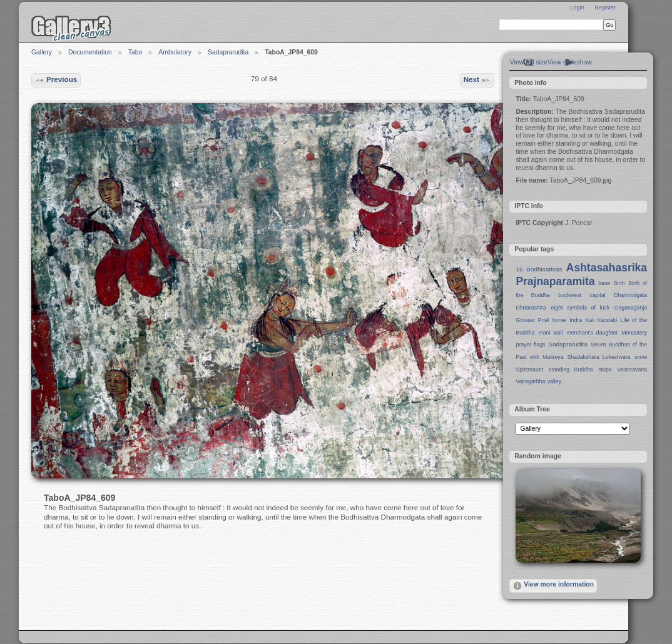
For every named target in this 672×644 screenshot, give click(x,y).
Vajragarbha (530, 381)
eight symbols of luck (580, 308)
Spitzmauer (529, 370)
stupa (605, 370)
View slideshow (570, 62)
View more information (553, 586)
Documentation (90, 52)
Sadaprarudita (228, 52)
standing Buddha (571, 370)
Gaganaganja (631, 308)
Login (577, 8)
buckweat (570, 295)
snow (641, 357)
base (604, 283)
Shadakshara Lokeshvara (598, 357)
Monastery (634, 333)
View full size (529, 62)
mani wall (551, 333)
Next (477, 80)
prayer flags (530, 345)
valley (554, 381)
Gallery (42, 52)
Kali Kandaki (602, 320)
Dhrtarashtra (531, 308)
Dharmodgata (630, 295)
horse (559, 320)
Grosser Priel (532, 320)
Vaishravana (632, 370)
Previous (56, 80)
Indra (576, 320)
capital (598, 295)
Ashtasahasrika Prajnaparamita (581, 274)
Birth (619, 283)
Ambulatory (175, 52)
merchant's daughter (592, 333)
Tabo (135, 52)
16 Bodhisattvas (539, 269)
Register (605, 8)
